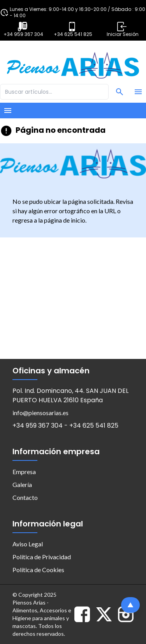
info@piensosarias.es (40, 413)
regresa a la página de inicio (49, 220)
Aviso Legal (28, 544)
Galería (22, 484)
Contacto (25, 497)
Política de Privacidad (42, 557)
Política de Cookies (38, 570)
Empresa (24, 472)
